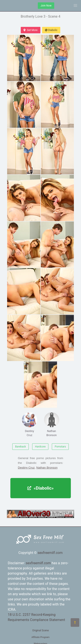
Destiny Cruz (30, 424)
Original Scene (40, 630)
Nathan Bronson (52, 424)
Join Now (46, 6)
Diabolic (51, 30)
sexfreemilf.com (50, 553)
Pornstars (60, 447)
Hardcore (40, 447)
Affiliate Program (41, 637)
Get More (30, 30)
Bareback (21, 447)
